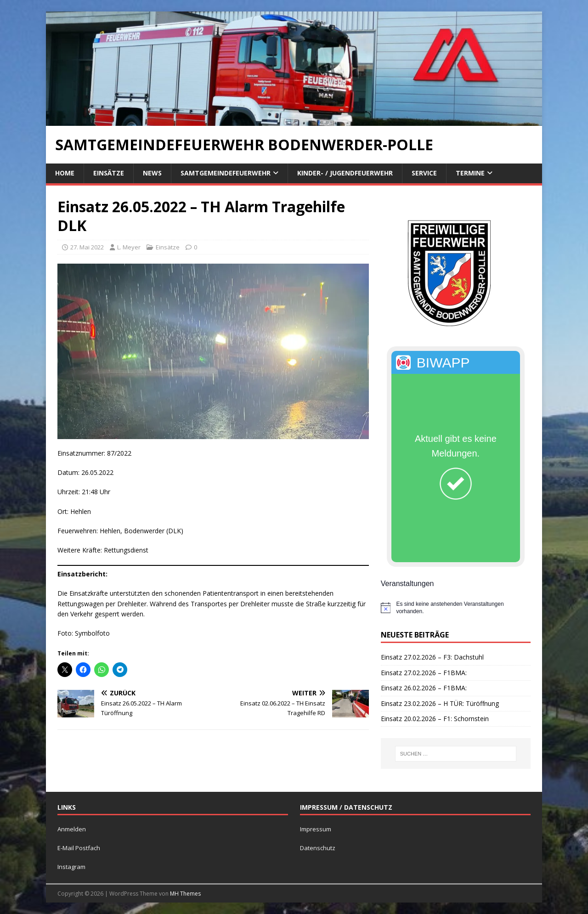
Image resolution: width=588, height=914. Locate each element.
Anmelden (72, 829)
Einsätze (109, 173)
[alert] (456, 608)
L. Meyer (129, 247)
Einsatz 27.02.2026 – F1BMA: (424, 673)
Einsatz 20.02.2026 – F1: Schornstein (435, 719)
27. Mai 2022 (87, 247)
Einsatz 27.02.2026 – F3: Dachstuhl (432, 657)
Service (424, 173)
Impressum (316, 829)
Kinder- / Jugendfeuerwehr (345, 173)
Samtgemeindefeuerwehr (226, 173)
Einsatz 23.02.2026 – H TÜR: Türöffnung (440, 703)
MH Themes (185, 894)
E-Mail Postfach (79, 848)
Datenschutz (318, 848)
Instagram (71, 867)
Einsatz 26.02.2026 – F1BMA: (424, 688)
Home (65, 173)
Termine (470, 173)
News (152, 173)
